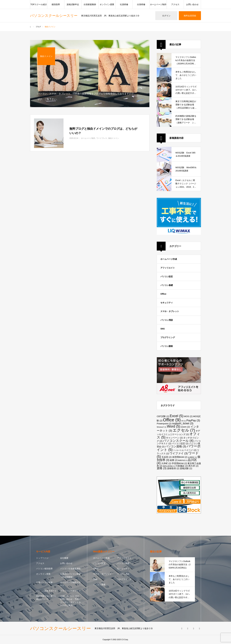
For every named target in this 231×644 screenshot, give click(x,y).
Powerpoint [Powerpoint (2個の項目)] (164, 424)
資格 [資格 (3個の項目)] (162, 468)
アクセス (175, 4)
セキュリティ (167, 303)
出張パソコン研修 (44, 582)
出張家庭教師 (90, 4)
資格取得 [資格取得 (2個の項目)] (173, 468)
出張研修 (141, 4)
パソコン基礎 (167, 285)
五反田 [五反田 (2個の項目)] (167, 457)
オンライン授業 (107, 4)
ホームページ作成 (169, 259)
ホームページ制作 (158, 4)
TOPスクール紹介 (39, 4)
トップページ (42, 558)
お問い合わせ (192, 4)
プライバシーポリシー (70, 591)
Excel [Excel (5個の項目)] (177, 416)
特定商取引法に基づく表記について (46, 598)
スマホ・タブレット (170, 311)
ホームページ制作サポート (70, 584)
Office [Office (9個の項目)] (172, 420)
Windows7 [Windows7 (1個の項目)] (162, 427)
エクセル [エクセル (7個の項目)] (184, 430)
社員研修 (124, 4)
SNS (163, 329)
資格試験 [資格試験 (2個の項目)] (186, 468)
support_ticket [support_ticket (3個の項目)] (183, 423)
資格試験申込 (73, 4)
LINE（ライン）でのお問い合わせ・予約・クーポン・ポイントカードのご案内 (70, 601)
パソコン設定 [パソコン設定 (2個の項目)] (180, 443)
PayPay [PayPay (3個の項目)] (193, 420)
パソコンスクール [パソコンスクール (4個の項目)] (178, 441)
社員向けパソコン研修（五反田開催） (70, 575)
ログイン (166, 16)
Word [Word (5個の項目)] (174, 426)
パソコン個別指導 (44, 569)
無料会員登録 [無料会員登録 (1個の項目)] (169, 466)
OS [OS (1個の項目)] (183, 421)
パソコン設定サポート (46, 591)
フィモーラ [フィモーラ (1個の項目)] (178, 450)
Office (163, 294)
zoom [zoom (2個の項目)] (185, 427)
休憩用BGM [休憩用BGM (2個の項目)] (180, 457)
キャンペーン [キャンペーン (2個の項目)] (174, 438)
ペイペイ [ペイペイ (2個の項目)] (190, 450)
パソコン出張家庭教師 (70, 569)
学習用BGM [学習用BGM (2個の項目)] (179, 463)
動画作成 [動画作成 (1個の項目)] (183, 460)
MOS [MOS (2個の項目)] (188, 416)
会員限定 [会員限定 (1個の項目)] (192, 457)
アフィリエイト (168, 268)
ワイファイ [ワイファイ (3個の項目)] (179, 453)
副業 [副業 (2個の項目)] (174, 460)
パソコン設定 (167, 276)
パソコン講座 (167, 346)
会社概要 (64, 558)
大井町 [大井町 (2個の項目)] (166, 463)
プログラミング (168, 337)
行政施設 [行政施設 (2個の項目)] (182, 466)
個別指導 (56, 4)
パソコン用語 (167, 320)
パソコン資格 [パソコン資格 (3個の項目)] (176, 446)
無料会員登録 (190, 16)
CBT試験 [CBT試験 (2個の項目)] (163, 416)
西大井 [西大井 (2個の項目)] (193, 466)
